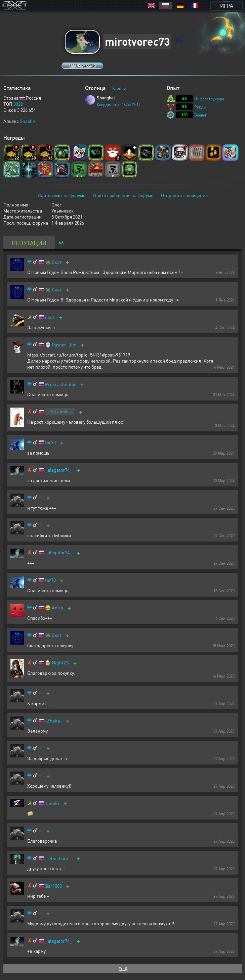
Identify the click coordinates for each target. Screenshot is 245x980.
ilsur (50, 317)
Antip (57, 608)
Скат (57, 262)
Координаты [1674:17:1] (118, 105)
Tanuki (52, 803)
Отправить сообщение (184, 195)
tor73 (50, 442)
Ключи (119, 88)
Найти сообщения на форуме (123, 195)
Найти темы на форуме (62, 195)
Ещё (123, 969)
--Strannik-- (60, 411)
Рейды (200, 107)
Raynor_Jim (64, 345)
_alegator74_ (59, 470)
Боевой (201, 115)
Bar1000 (53, 886)
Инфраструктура (209, 99)
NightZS (60, 663)
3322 (18, 104)
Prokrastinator (60, 384)
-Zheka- (53, 721)
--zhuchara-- (59, 858)
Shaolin (28, 121)
